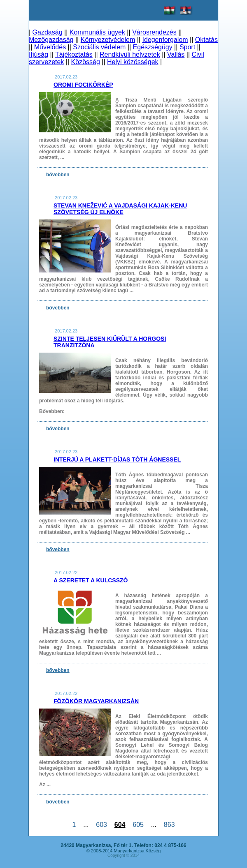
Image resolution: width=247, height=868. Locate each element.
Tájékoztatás (74, 54)
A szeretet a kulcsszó (91, 580)
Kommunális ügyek (97, 32)
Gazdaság (48, 32)
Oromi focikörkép (83, 85)
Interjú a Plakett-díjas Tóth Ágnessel (117, 459)
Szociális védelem (99, 47)
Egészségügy (153, 47)
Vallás (176, 54)
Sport (187, 47)
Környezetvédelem (108, 40)
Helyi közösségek (133, 62)
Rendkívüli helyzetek (130, 54)
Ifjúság (38, 54)
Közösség (86, 62)
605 (138, 825)
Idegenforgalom (165, 40)
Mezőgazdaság (51, 40)
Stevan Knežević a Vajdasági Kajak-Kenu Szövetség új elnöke (120, 209)
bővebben (58, 175)
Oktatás (206, 40)
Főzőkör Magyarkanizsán (96, 701)
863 (169, 825)
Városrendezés (154, 32)
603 (101, 825)
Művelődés (50, 47)
